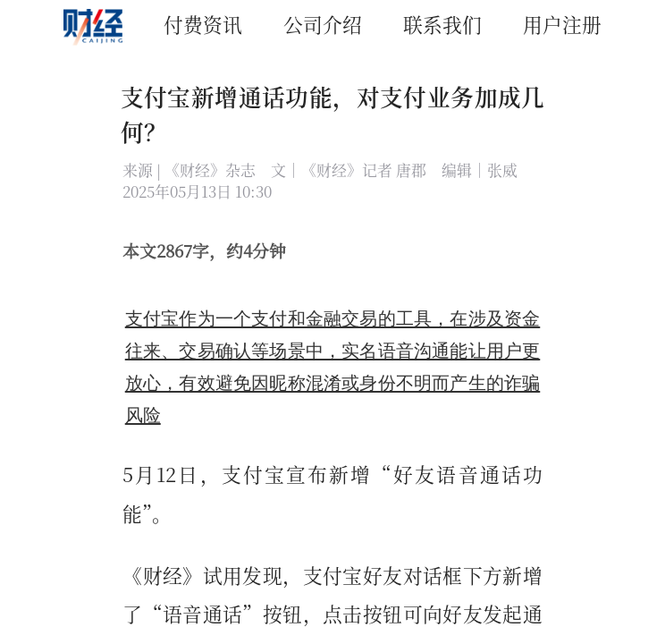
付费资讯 (203, 24)
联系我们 (442, 24)
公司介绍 (323, 24)
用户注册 (562, 24)
